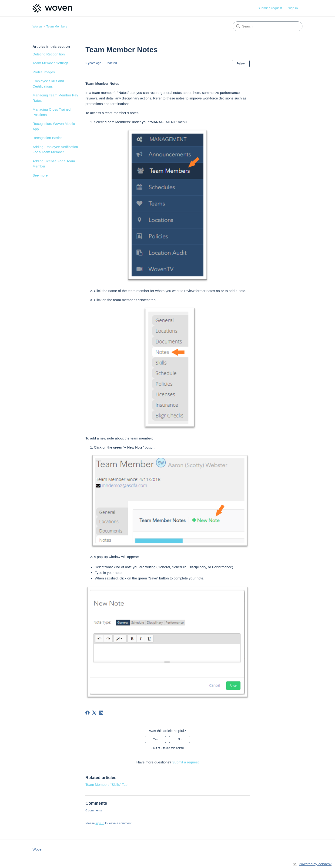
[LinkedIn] (101, 713)
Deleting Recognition (49, 54)
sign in (100, 823)
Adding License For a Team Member (54, 164)
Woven (37, 26)
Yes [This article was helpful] (155, 739)
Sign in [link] (293, 8)
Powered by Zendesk (315, 864)
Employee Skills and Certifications (48, 84)
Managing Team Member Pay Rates (55, 98)
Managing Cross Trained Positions (52, 112)
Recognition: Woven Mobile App (54, 126)
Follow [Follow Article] (241, 64)
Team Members (57, 26)
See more (40, 175)
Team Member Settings (50, 63)
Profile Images (44, 72)
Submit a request (270, 8)
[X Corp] (94, 713)
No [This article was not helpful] (179, 739)
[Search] (268, 26)
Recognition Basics (47, 138)
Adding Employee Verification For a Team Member (55, 150)
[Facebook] (87, 713)
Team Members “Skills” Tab (106, 785)
